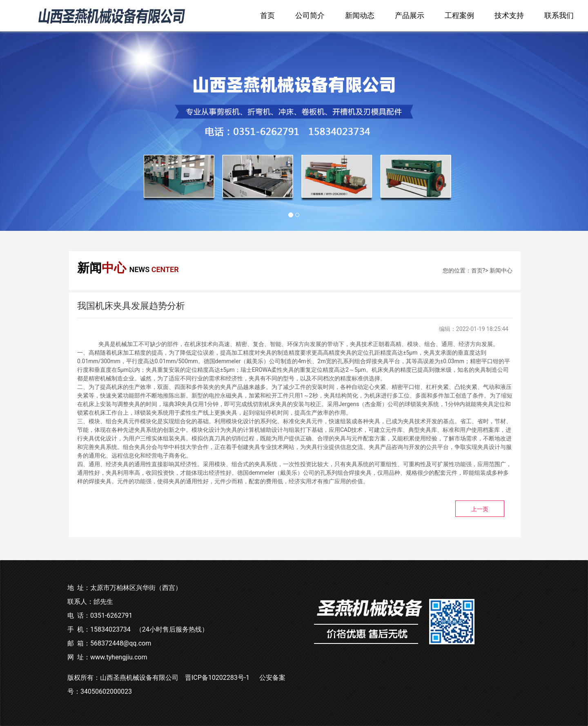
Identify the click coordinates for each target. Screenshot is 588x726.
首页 (267, 15)
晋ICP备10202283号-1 (217, 678)
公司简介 (310, 15)
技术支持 (509, 15)
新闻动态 (360, 15)
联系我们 (559, 15)
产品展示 (410, 15)
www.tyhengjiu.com (119, 657)
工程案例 (459, 15)
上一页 (480, 509)
